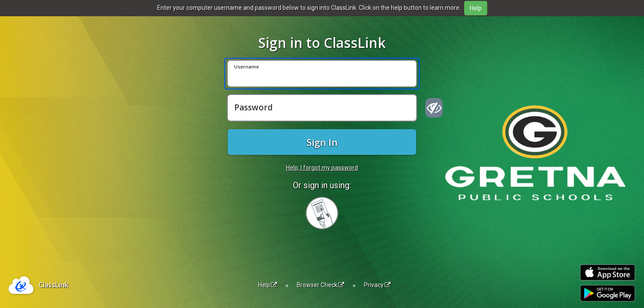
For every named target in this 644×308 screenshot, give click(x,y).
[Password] (322, 108)
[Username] (322, 74)
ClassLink (54, 285)
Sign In (322, 142)
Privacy (377, 285)
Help (268, 285)
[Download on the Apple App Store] (608, 273)
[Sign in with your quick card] (322, 213)
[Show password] (434, 108)
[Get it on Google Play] (608, 293)
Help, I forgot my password (322, 168)
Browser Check (321, 285)
